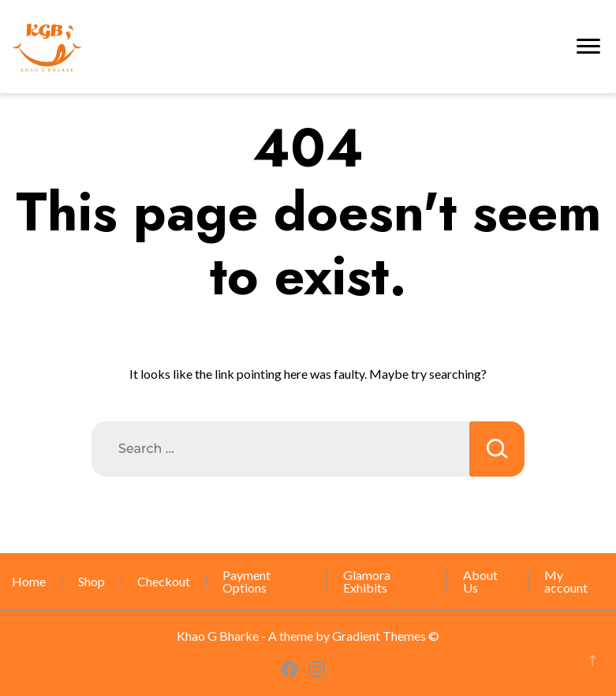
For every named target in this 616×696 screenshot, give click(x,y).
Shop (91, 581)
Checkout (164, 581)
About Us (480, 581)
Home (29, 581)
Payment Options (246, 581)
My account (566, 581)
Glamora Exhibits (367, 581)
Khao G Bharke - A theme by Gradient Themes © (308, 636)
